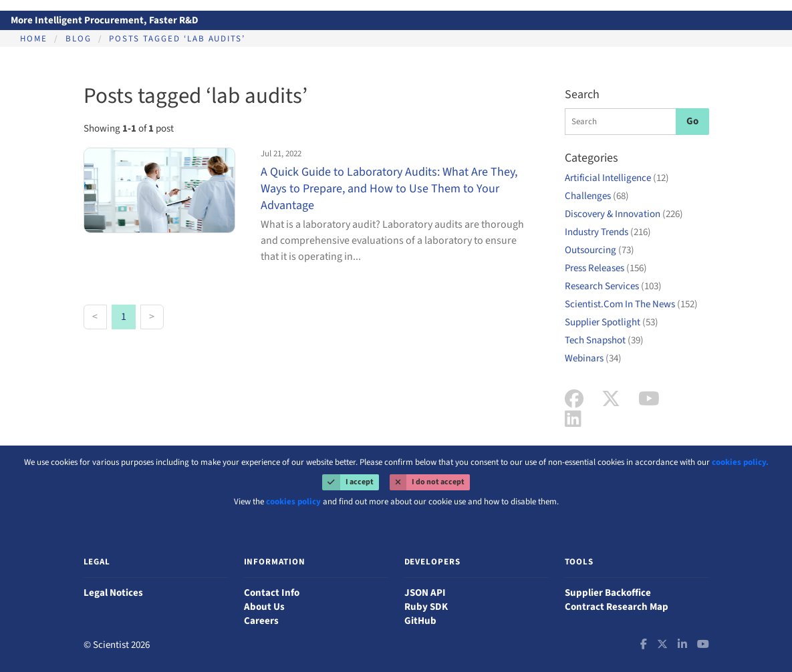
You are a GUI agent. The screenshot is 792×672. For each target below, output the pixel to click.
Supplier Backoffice (608, 593)
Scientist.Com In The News (631, 304)
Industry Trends (608, 232)
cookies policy (293, 502)
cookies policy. (740, 462)
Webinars (593, 358)
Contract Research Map (617, 607)
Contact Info (272, 593)
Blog (79, 39)
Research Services (613, 286)
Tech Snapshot (604, 340)
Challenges (597, 196)
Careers (261, 621)
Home (34, 39)
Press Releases (606, 268)
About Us (264, 607)
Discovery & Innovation (624, 214)
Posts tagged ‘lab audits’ (177, 39)
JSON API (425, 593)
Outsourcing (600, 250)
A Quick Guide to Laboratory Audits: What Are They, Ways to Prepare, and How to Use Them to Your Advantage (389, 189)
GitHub (420, 621)
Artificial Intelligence (617, 178)
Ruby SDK (426, 607)
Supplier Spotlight (612, 322)
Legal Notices (113, 593)
